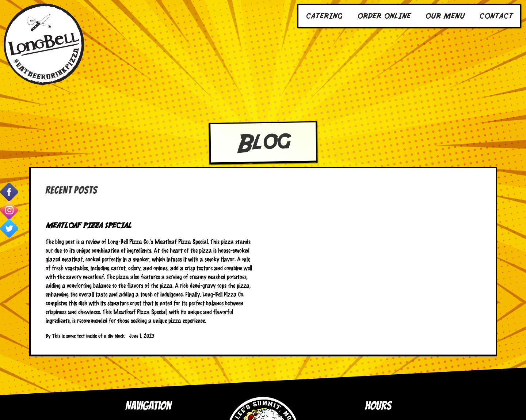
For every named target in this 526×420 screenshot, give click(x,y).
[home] (44, 44)
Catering (324, 16)
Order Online (384, 16)
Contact (496, 16)
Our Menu (445, 16)
